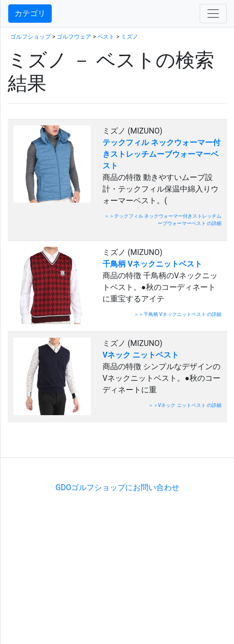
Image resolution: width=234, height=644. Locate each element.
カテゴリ (30, 13)
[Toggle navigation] (213, 14)
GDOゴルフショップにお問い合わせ (117, 487)
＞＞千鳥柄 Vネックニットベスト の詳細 (178, 314)
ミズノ (130, 37)
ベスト (106, 37)
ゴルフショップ (30, 37)
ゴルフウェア (74, 37)
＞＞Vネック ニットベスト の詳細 (185, 405)
